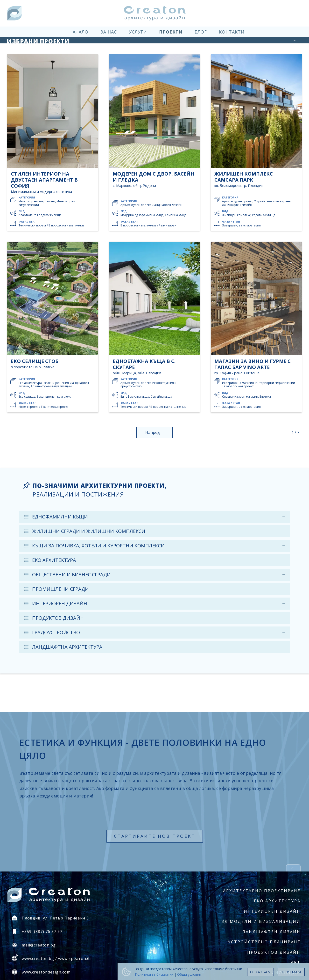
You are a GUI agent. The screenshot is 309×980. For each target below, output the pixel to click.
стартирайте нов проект (155, 836)
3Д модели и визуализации (261, 921)
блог (201, 32)
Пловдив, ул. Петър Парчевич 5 (55, 918)
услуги (138, 32)
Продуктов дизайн (274, 952)
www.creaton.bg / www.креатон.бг (57, 959)
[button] (295, 40)
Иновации (286, 973)
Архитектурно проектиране (262, 891)
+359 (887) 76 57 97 (42, 932)
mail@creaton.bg (39, 945)
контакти (232, 32)
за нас (109, 32)
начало (79, 32)
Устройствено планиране (264, 942)
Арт (296, 962)
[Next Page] (154, 432)
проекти (171, 32)
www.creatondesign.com (46, 972)
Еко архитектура (277, 901)
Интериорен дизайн (272, 911)
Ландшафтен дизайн (271, 932)
